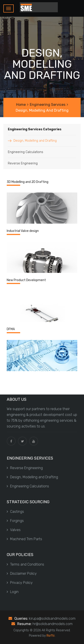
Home (21, 105)
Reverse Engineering (23, 163)
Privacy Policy (20, 583)
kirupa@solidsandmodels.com (52, 618)
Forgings (15, 521)
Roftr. (51, 636)
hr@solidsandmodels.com (53, 624)
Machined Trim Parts (24, 539)
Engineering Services (48, 105)
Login (13, 592)
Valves (14, 530)
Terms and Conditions (25, 564)
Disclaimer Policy (22, 573)
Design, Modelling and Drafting (35, 141)
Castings (15, 512)
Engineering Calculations (26, 152)
